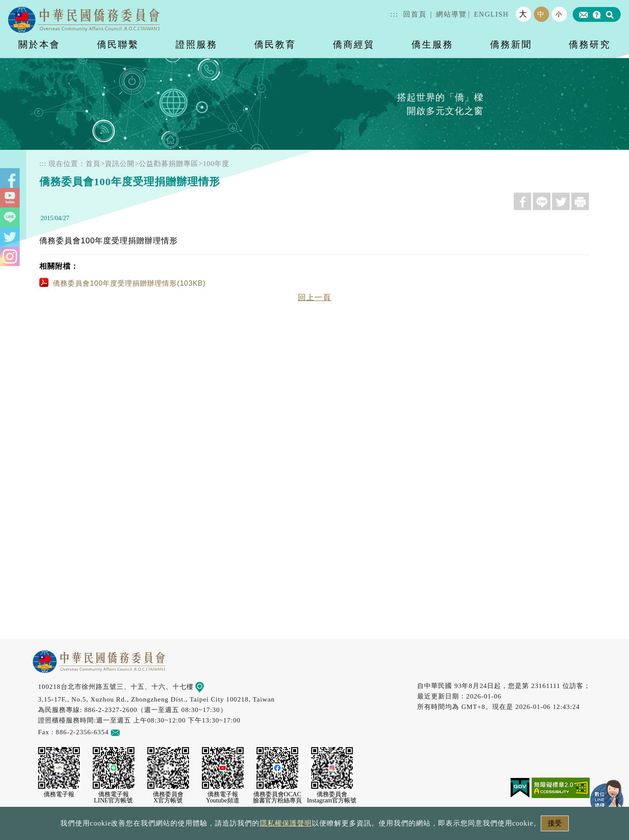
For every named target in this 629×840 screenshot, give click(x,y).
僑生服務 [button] (432, 44)
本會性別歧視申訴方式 (431, 826)
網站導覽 (451, 14)
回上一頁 (314, 297)
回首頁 (415, 14)
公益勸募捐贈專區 (169, 164)
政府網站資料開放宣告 (198, 826)
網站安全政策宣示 (349, 826)
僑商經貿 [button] (354, 44)
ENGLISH (491, 14)
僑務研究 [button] (590, 44)
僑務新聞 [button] (511, 44)
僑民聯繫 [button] (118, 44)
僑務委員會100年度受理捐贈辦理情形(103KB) (123, 283)
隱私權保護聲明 (277, 826)
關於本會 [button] (39, 44)
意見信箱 (128, 732)
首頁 (93, 164)
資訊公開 (120, 164)
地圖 (206, 686)
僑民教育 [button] (275, 44)
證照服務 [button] (197, 44)
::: (394, 14)
